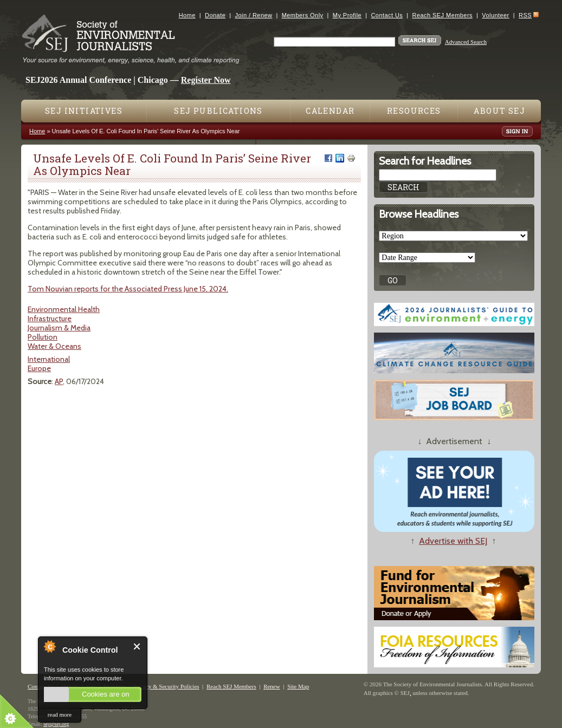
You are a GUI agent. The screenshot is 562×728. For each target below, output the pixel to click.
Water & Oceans (54, 346)
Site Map (298, 686)
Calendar (330, 111)
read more (60, 714)
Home (187, 15)
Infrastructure (50, 318)
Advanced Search (466, 42)
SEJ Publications (218, 111)
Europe (39, 368)
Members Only (303, 15)
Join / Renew (254, 15)
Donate (215, 15)
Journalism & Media (59, 328)
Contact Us (387, 15)
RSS (525, 15)
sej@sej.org (56, 724)
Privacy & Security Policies (166, 686)
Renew (272, 686)
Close (137, 646)
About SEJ (499, 111)
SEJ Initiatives (84, 111)
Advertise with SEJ (453, 541)
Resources (414, 111)
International (49, 359)
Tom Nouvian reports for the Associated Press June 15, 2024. (128, 289)
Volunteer (495, 15)
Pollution (43, 337)
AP (59, 381)
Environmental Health (64, 309)
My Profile (347, 15)
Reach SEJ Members (443, 15)
